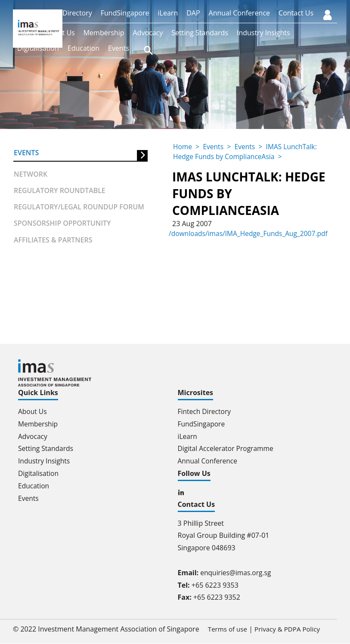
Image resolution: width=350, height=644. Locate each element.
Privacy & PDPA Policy (285, 629)
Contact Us (296, 13)
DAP (193, 13)
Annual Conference (240, 13)
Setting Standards (200, 33)
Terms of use (223, 629)
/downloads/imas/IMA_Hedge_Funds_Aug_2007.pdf (250, 233)
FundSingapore (125, 13)
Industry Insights (263, 33)
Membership (104, 33)
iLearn (168, 13)
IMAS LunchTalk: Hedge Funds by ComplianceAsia (246, 151)
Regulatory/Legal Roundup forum (79, 207)
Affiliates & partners (53, 240)
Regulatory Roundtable (60, 191)
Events (119, 48)
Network (31, 174)
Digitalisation (38, 48)
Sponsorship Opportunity (63, 224)
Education (84, 48)
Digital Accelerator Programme (227, 448)
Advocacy (148, 33)
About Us (60, 33)
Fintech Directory (65, 13)
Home (27, 33)
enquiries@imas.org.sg (237, 573)
